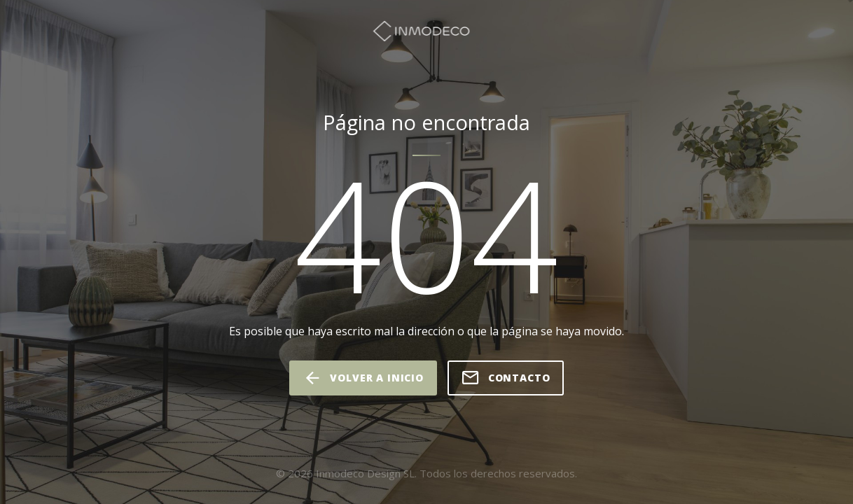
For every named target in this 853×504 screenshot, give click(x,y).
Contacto (506, 378)
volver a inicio (363, 378)
